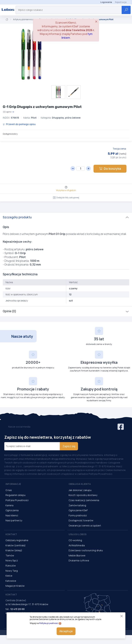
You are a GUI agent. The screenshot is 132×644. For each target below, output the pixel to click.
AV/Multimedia (77, 545)
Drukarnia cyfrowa (79, 560)
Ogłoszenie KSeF (78, 510)
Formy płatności (78, 515)
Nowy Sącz (12, 560)
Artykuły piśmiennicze (24, 20)
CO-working (75, 540)
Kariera (9, 505)
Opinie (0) (9, 311)
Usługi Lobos (78, 534)
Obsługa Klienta (80, 484)
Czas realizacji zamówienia (84, 500)
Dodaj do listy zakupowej (66, 198)
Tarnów (10, 555)
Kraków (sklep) (14, 550)
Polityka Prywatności (17, 500)
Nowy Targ (12, 571)
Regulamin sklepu (15, 495)
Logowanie (106, 2)
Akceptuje (66, 631)
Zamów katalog (77, 505)
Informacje (13, 484)
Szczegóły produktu (17, 217)
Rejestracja (121, 2)
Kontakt (11, 534)
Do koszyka (110, 169)
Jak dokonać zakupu (80, 490)
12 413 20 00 (17, 609)
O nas (9, 490)
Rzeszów (11, 566)
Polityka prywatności (49, 623)
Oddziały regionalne (17, 540)
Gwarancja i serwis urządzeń (85, 526)
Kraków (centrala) (16, 545)
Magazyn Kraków (15, 586)
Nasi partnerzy (14, 520)
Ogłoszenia (12, 510)
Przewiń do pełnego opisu (19, 124)
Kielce (9, 576)
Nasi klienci (12, 515)
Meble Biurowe (77, 555)
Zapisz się (69, 446)
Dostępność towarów (81, 520)
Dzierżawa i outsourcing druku (86, 550)
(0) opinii (9, 112)
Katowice (11, 581)
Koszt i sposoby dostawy (83, 495)
